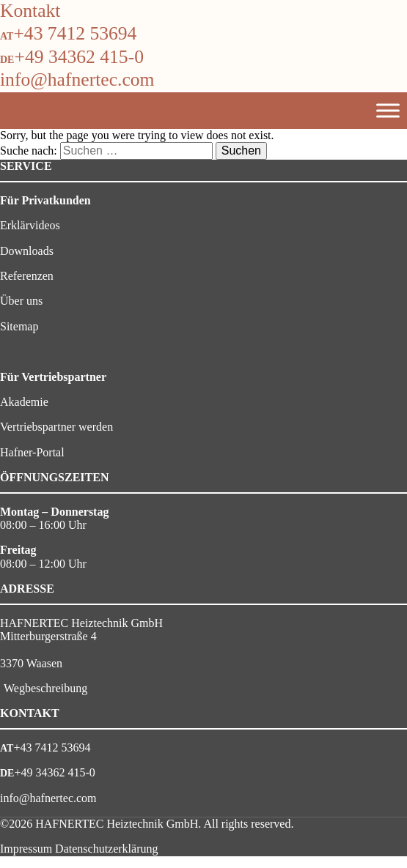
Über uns (21, 301)
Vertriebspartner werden (56, 427)
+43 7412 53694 (75, 33)
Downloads (27, 251)
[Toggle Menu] (388, 110)
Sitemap (19, 326)
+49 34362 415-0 (79, 57)
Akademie (24, 402)
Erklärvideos (30, 225)
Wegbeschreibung (45, 688)
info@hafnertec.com (77, 79)
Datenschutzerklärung (106, 849)
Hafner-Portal (32, 452)
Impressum (26, 849)
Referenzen (27, 276)
